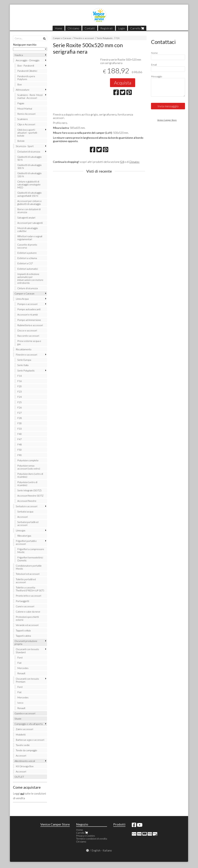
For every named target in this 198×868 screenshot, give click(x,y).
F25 (19, 402)
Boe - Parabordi (26, 65)
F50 (19, 450)
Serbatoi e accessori (27, 506)
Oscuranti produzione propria (26, 642)
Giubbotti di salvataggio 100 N (29, 166)
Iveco (20, 703)
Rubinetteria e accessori (30, 325)
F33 (19, 429)
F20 (19, 386)
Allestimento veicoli (25, 761)
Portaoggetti (22, 601)
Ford (20, 657)
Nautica (19, 55)
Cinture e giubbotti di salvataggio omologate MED (29, 184)
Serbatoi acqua (25, 511)
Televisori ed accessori (28, 574)
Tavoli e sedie (23, 745)
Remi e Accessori (26, 114)
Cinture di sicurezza (28, 288)
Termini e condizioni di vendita (92, 839)
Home (59, 28)
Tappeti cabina (23, 636)
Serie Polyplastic (105, 38)
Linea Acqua (22, 299)
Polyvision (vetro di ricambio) (27, 484)
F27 (19, 413)
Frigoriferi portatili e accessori (26, 542)
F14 (19, 376)
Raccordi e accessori (28, 336)
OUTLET (19, 777)
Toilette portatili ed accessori (26, 581)
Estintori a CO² (25, 263)
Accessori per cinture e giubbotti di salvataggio (29, 202)
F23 (19, 391)
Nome (154, 53)
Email (154, 65)
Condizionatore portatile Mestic (29, 567)
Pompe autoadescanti (29, 309)
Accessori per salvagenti (30, 223)
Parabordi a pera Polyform (26, 78)
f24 (122, 162)
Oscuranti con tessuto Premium (27, 680)
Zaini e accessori (24, 729)
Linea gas (21, 530)
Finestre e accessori (84, 38)
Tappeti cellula (23, 630)
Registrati (107, 28)
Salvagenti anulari (26, 218)
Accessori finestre (27, 501)
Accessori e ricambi (28, 314)
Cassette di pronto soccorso (27, 246)
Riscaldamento (24, 349)
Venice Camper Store (167, 120)
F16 (19, 381)
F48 (19, 444)
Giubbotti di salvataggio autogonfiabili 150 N (29, 194)
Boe (20, 84)
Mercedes (23, 668)
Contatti (90, 28)
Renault (21, 673)
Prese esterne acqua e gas (29, 342)
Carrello (137, 28)
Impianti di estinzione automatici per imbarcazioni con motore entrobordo (30, 278)
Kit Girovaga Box (25, 766)
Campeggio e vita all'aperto (29, 724)
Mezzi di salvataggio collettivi (28, 229)
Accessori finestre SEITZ (30, 496)
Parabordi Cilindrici (27, 71)
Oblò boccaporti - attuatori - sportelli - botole (28, 133)
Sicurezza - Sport (25, 146)
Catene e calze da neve (28, 612)
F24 (118, 38)
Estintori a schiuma (27, 258)
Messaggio (157, 76)
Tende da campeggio (26, 750)
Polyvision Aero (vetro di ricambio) (30, 475)
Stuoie (18, 719)
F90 (19, 455)
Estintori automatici (28, 269)
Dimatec (134, 162)
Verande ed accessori (27, 625)
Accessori (23, 517)
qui (22, 793)
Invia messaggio (168, 106)
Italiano (107, 850)
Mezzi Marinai (25, 108)
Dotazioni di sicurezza (29, 151)
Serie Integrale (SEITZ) (29, 490)
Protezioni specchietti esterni (27, 618)
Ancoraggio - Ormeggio (28, 60)
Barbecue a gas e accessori (30, 740)
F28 (19, 418)
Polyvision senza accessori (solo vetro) (29, 467)
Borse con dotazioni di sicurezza (29, 211)
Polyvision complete (28, 460)
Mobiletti (21, 734)
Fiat (19, 663)
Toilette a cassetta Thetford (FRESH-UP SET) (30, 589)
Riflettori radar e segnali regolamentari (30, 238)
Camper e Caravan (62, 38)
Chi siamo (73, 28)
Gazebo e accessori (25, 713)
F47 (19, 439)
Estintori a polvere (27, 253)
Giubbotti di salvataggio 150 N (29, 175)
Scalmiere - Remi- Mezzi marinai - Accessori (30, 96)
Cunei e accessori (25, 606)
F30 (19, 423)
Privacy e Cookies (86, 836)
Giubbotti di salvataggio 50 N (29, 158)
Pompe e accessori (27, 304)
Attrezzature (23, 90)
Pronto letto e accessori (28, 596)
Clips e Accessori (26, 124)
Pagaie (21, 103)
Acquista (123, 83)
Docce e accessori (27, 330)
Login (122, 28)
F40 (19, 434)
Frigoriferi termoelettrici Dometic (30, 559)
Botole (21, 141)
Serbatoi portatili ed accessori (28, 523)
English (96, 850)
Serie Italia (23, 365)
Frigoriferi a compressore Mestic (31, 551)
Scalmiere (23, 119)
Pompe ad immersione (29, 320)
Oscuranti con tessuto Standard (27, 651)
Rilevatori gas (24, 536)
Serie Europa (24, 360)
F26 (19, 407)
